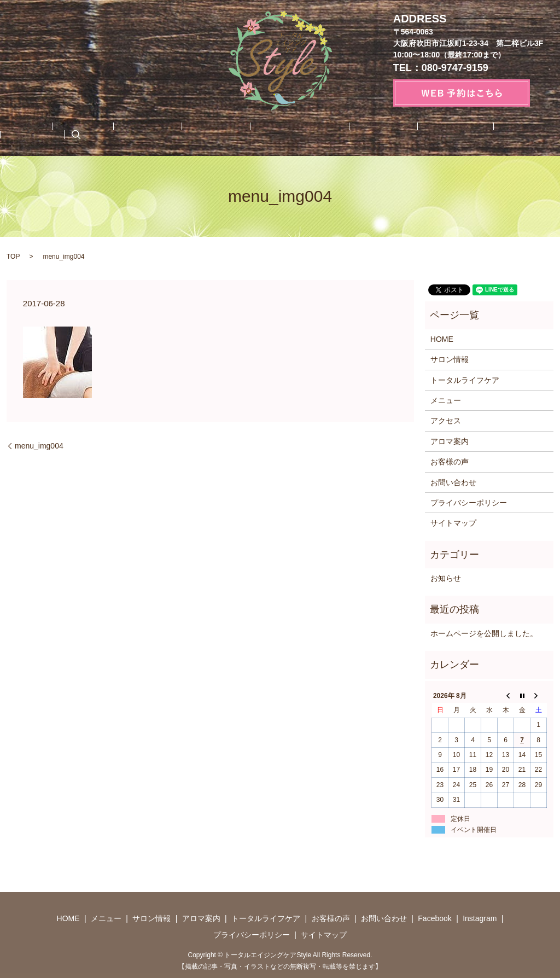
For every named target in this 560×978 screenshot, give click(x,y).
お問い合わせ (380, 133)
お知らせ (446, 577)
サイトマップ (453, 521)
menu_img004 (39, 444)
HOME (43, 133)
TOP (13, 255)
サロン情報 (133, 133)
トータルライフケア (255, 133)
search (524, 133)
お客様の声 (323, 133)
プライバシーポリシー (469, 501)
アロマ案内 (186, 133)
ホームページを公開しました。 (484, 632)
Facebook (436, 133)
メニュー (84, 133)
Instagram (487, 133)
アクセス (446, 419)
